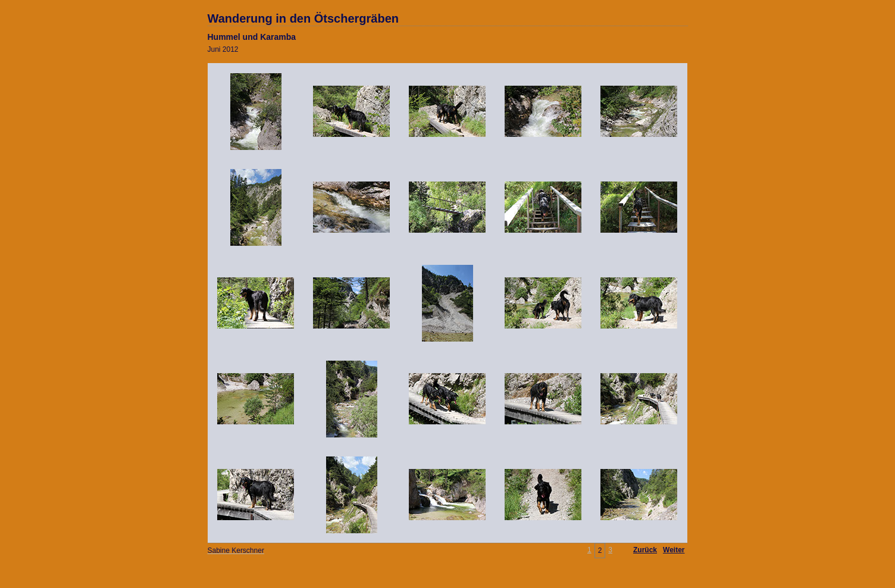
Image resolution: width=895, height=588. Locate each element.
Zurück (645, 550)
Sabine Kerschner (236, 551)
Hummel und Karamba (252, 37)
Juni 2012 (223, 49)
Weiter (674, 550)
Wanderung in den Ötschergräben (303, 18)
